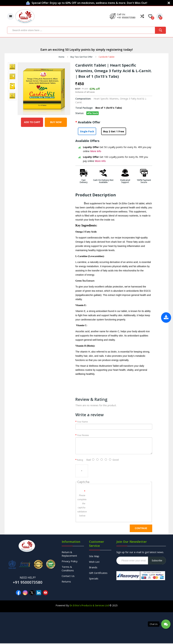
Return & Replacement (69, 555)
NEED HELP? (28, 578)
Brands (93, 568)
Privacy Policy (70, 562)
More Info (96, 152)
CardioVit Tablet (107, 58)
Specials (94, 579)
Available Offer (89, 123)
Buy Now (56, 123)
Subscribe (157, 561)
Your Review (83, 436)
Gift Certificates (98, 574)
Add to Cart (32, 123)
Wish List (94, 562)
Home (61, 58)
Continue (141, 529)
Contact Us (68, 577)
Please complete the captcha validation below (82, 506)
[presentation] (116, 495)
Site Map (94, 557)
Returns (66, 582)
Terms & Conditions (68, 569)
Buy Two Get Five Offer (82, 58)
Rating (80, 461)
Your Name (82, 422)
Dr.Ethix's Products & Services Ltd (89, 606)
